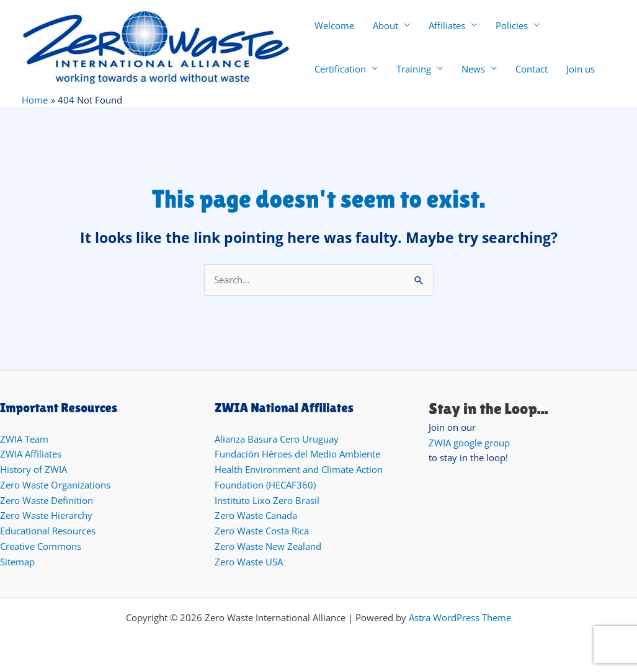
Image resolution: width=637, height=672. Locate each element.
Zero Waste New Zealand (268, 546)
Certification (340, 69)
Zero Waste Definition (47, 500)
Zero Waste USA (249, 562)
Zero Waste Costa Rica (262, 531)
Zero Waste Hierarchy (46, 515)
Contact (532, 69)
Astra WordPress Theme (460, 617)
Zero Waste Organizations (55, 485)
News (473, 69)
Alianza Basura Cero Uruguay (277, 439)
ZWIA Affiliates (31, 454)
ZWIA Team (24, 439)
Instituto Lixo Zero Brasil (267, 500)
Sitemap (17, 562)
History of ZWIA (33, 469)
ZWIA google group (469, 443)
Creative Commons (41, 546)
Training (414, 69)
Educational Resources (48, 531)
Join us (581, 69)
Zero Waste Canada (256, 515)
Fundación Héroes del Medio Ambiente (297, 454)
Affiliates (447, 25)
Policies (512, 25)
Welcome (334, 25)
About (385, 25)
